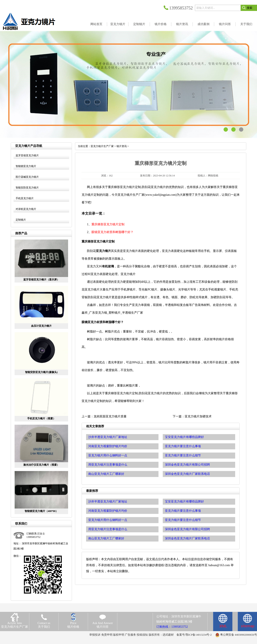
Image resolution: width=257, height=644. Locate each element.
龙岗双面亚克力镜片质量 (110, 416)
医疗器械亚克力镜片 (27, 177)
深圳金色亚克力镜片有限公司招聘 (187, 529)
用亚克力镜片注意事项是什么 (108, 529)
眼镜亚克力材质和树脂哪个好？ (112, 232)
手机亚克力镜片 (25, 198)
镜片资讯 (122, 146)
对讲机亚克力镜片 (26, 209)
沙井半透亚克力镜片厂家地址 (108, 502)
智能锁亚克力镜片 (26, 166)
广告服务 (130, 635)
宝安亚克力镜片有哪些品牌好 (184, 502)
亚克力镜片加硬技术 (198, 416)
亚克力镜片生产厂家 (102, 146)
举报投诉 (95, 635)
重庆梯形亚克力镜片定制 (108, 224)
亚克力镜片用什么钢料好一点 (108, 520)
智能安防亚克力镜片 (27, 188)
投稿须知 (142, 635)
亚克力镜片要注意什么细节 (183, 520)
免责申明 (107, 635)
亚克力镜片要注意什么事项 (183, 511)
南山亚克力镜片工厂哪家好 (106, 538)
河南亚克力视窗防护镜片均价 (108, 511)
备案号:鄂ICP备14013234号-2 (194, 635)
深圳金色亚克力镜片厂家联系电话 (187, 538)
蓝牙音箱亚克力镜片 (27, 155)
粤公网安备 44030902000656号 (239, 635)
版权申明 (119, 635)
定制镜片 (21, 220)
